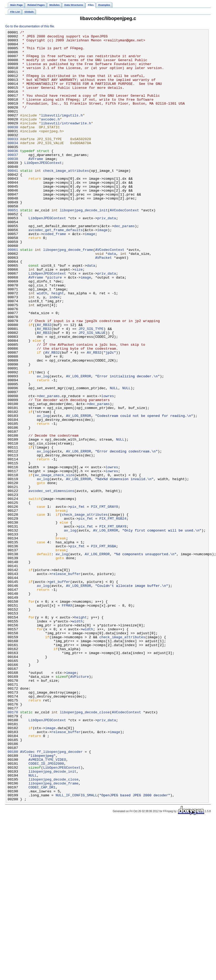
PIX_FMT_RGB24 (113, 616)
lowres (108, 469)
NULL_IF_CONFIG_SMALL (76, 948)
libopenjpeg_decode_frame (68, 294)
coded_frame (55, 275)
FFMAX (67, 721)
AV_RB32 (44, 384)
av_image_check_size (55, 564)
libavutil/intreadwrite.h (66, 142)
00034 (13, 166)
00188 (13, 896)
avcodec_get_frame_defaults (55, 270)
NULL (114, 460)
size (79, 318)
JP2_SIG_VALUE (92, 393)
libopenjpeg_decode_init (84, 246)
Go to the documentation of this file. (30, 26)
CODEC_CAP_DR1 (42, 939)
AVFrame (36, 185)
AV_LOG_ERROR (78, 446)
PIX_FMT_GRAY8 (104, 602)
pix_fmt (78, 602)
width (42, 346)
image (102, 270)
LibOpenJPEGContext (43, 189)
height (58, 346)
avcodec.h (50, 137)
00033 (13, 161)
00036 (13, 175)
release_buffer (66, 683)
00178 (13, 849)
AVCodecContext (124, 246)
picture (55, 327)
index (55, 351)
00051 (13, 246)
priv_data (107, 256)
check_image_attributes (66, 199)
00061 (13, 294)
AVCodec (28, 896)
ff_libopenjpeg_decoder (60, 896)
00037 (13, 180)
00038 (13, 185)
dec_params (124, 265)
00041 (13, 199)
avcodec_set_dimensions (51, 583)
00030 (13, 147)
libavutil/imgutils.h (62, 133)
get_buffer (60, 692)
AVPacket (103, 303)
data (112, 299)
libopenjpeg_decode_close (85, 849)
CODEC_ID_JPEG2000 (46, 910)
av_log (43, 446)
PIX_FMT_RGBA (103, 650)
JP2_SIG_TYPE (91, 389)
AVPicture (79, 806)
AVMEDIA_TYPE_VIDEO (47, 906)
